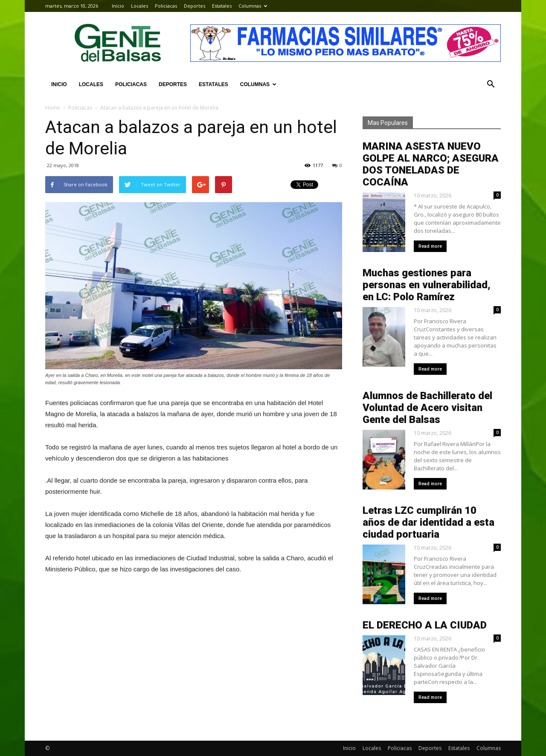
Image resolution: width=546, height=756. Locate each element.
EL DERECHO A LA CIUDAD (425, 625)
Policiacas (166, 6)
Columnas (253, 6)
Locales (139, 6)
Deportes (195, 6)
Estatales (222, 6)
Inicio (118, 6)
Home (53, 108)
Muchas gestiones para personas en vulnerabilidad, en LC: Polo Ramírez (427, 285)
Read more (430, 246)
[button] (491, 84)
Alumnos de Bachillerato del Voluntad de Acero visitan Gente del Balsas (427, 408)
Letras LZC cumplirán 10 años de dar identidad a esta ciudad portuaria (428, 522)
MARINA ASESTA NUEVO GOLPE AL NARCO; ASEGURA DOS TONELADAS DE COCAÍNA (431, 164)
